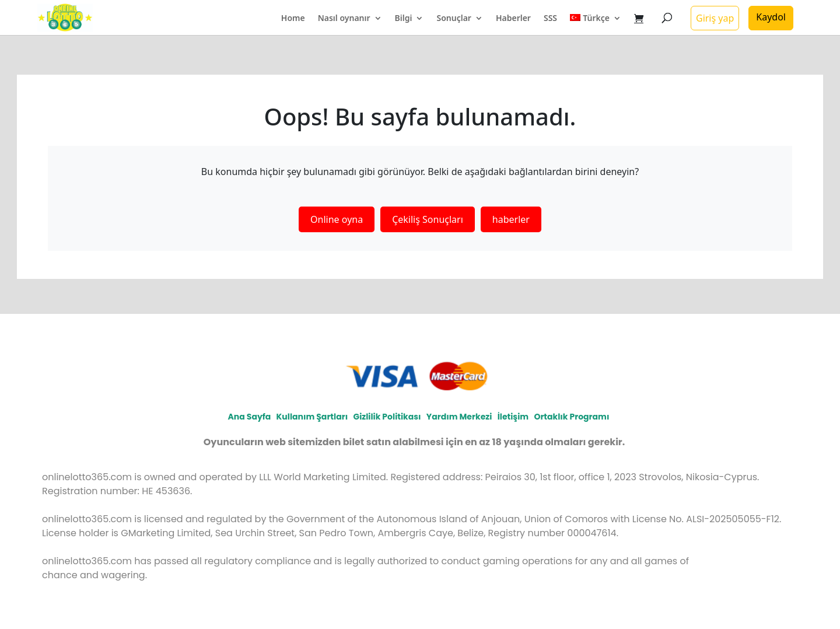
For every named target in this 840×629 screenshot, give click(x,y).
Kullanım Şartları (312, 417)
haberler (511, 219)
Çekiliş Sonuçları (428, 219)
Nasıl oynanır (344, 19)
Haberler (513, 19)
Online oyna (337, 219)
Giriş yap (715, 18)
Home (293, 19)
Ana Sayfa (250, 417)
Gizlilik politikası (387, 417)
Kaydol (771, 17)
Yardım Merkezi (459, 417)
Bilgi (404, 19)
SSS (550, 19)
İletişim (513, 417)
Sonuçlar (454, 19)
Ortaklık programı (571, 417)
